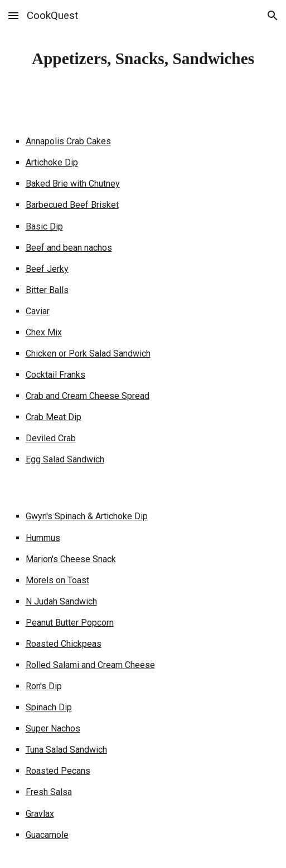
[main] (143, 59)
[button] (13, 15)
